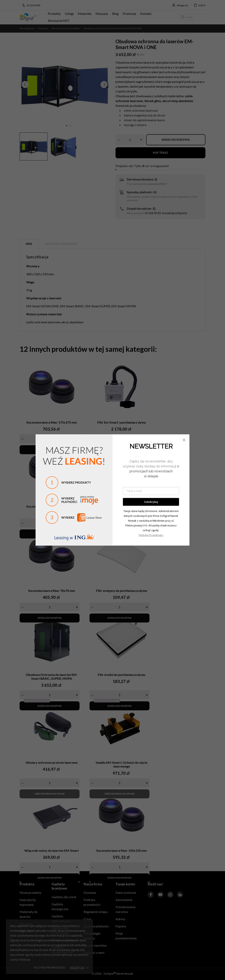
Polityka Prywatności (151, 535)
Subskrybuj (151, 502)
